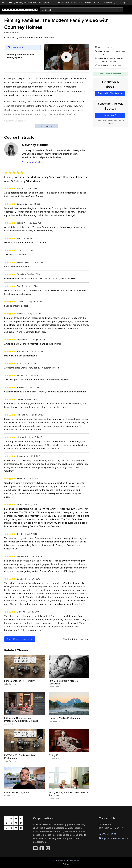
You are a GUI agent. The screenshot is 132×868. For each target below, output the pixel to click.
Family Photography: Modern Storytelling (63, 682)
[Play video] (66, 57)
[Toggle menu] (127, 10)
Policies (66, 864)
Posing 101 (54, 755)
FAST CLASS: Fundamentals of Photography (20, 757)
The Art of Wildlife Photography (64, 718)
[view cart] (97, 3)
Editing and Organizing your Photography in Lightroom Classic (21, 719)
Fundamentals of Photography (19, 681)
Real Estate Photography (16, 792)
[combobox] (81, 10)
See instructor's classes (34, 162)
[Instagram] (48, 848)
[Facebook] (42, 848)
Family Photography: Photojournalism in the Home (69, 794)
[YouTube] (35, 848)
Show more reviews (20, 639)
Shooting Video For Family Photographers (20, 56)
